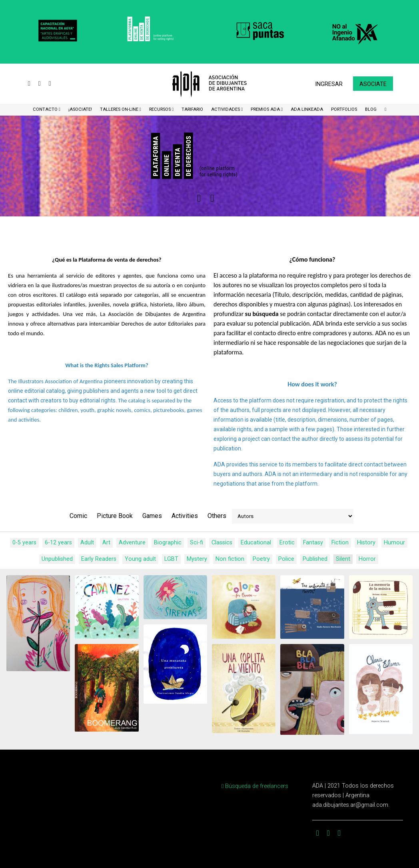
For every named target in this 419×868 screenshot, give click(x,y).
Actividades (226, 109)
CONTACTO (46, 109)
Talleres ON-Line (120, 109)
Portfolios (344, 109)
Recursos (161, 109)
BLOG (371, 109)
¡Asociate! (80, 109)
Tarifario (192, 109)
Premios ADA (266, 109)
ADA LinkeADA (307, 109)
